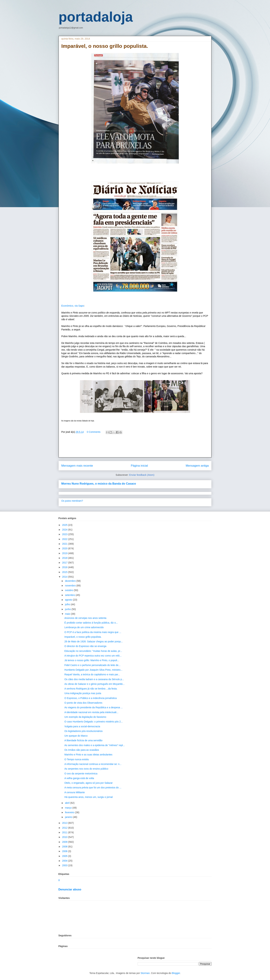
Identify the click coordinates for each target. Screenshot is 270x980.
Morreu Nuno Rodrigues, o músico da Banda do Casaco (99, 484)
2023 (65, 534)
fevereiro (70, 812)
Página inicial (139, 466)
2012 (65, 828)
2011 (65, 832)
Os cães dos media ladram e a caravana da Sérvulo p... (94, 679)
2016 (65, 567)
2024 (65, 530)
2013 (65, 823)
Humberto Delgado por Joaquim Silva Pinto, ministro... (93, 670)
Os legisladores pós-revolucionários (84, 731)
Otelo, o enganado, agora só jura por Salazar (89, 783)
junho (68, 609)
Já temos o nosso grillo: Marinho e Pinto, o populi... (92, 660)
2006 (65, 851)
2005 (65, 856)
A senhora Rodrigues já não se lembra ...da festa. (91, 689)
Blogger (176, 973)
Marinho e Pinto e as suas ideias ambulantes (88, 755)
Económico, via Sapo (73, 306)
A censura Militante (75, 792)
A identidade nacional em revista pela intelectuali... (91, 712)
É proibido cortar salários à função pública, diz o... (91, 623)
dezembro (71, 581)
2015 (65, 572)
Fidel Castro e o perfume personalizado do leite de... (92, 665)
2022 (65, 539)
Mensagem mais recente (77, 466)
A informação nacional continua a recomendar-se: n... (93, 764)
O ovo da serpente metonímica (81, 774)
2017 (65, 563)
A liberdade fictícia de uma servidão (83, 740)
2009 (65, 842)
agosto (69, 600)
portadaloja (96, 17)
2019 (65, 553)
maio (68, 614)
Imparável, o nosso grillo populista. (83, 637)
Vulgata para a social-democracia (82, 726)
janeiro (69, 817)
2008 (65, 847)
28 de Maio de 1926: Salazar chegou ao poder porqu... (94, 641)
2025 (65, 525)
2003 (65, 865)
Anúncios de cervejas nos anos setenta (85, 618)
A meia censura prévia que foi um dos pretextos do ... (93, 788)
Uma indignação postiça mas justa (83, 693)
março (69, 808)
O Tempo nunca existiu (77, 759)
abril (67, 803)
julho (68, 604)
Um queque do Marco (76, 736)
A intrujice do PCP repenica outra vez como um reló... (93, 656)
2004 (65, 861)
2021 (65, 544)
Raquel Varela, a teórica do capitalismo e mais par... (92, 674)
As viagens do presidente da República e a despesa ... (94, 707)
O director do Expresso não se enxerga (85, 646)
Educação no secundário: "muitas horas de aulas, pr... (93, 651)
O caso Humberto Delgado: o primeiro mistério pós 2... (94, 722)
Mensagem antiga (197, 466)
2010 (65, 837)
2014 (65, 577)
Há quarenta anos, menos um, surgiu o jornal (89, 797)
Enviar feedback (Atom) (142, 475)
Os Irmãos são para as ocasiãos (82, 750)
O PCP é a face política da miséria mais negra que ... (93, 632)
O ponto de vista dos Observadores (83, 703)
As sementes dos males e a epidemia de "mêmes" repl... (95, 745)
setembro (70, 595)
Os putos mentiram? (72, 501)
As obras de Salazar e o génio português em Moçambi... (94, 684)
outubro (69, 590)
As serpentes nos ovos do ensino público (86, 769)
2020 (65, 548)
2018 (65, 558)
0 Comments (94, 432)
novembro (71, 586)
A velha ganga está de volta (79, 778)
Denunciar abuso (70, 889)
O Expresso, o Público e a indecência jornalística (91, 698)
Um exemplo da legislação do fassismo (85, 717)
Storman (145, 973)
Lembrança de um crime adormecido (84, 627)
